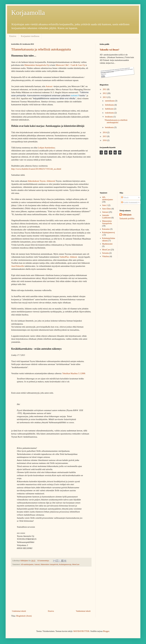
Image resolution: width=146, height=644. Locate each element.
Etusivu (13, 36)
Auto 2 (105, 205)
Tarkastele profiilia (127, 219)
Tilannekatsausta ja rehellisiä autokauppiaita (41, 49)
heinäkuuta (110, 127)
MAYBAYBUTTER (81, 631)
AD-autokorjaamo (27, 564)
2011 (105, 89)
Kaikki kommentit (129, 202)
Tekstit (125, 198)
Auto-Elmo (107, 209)
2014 (105, 132)
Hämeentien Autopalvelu (49, 564)
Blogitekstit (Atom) (24, 616)
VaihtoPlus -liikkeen (68, 257)
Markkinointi (107, 244)
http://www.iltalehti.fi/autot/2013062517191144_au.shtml (36, 169)
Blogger (106, 631)
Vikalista (106, 256)
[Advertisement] (51, 588)
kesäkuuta (109, 117)
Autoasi (49, 86)
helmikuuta (110, 105)
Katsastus (106, 229)
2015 (105, 136)
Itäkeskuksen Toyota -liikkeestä (41, 181)
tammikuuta (110, 101)
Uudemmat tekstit (19, 611)
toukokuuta (110, 113)
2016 (105, 140)
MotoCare (76, 564)
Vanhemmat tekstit (83, 611)
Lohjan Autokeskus (46, 148)
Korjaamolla (28, 13)
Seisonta (105, 253)
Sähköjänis (127, 215)
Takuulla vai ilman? (109, 50)
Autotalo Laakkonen (107, 216)
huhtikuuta (109, 109)
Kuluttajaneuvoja (65, 564)
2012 (105, 93)
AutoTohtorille (18, 266)
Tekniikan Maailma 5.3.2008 (73, 373)
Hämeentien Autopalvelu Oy (37, 65)
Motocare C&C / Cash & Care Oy (70, 65)
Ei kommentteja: (44, 561)
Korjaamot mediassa (30, 36)
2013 (105, 97)
